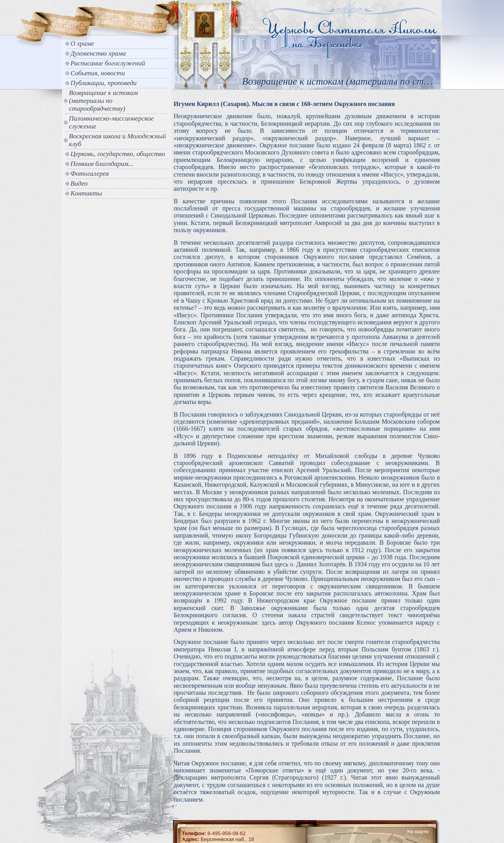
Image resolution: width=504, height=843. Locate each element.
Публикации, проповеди (104, 83)
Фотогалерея (90, 174)
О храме (82, 44)
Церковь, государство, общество (118, 154)
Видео (79, 183)
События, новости (98, 73)
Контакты (86, 193)
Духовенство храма (98, 53)
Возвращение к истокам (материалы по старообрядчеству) (103, 101)
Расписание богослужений (108, 63)
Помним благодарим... (102, 164)
